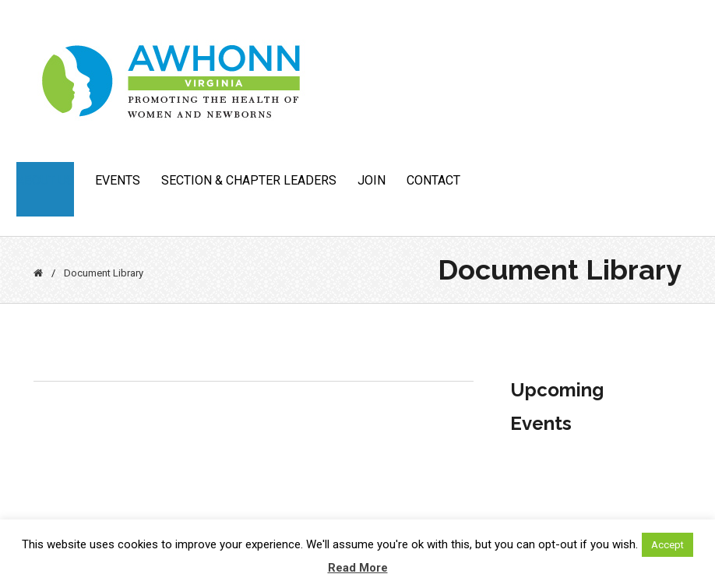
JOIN (372, 180)
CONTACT (433, 180)
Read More (358, 568)
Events (118, 180)
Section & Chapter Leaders (249, 180)
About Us (45, 180)
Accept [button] (667, 545)
